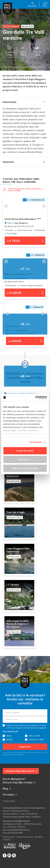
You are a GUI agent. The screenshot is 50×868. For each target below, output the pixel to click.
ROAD (9, 736)
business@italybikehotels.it (16, 830)
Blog (7, 788)
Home (5, 67)
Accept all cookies (25, 451)
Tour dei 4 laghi (19, 515)
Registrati (25, 747)
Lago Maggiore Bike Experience (19, 553)
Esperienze (14, 67)
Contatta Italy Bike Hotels (21, 771)
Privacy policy (9, 837)
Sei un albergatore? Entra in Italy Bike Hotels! (19, 781)
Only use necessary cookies (25, 468)
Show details (36, 442)
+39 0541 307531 (16, 827)
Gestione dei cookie (25, 837)
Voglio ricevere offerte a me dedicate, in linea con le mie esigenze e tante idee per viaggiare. (26, 727)
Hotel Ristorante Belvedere (23, 219)
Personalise (25, 459)
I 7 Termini (19, 587)
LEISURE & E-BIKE (36, 740)
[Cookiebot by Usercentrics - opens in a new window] (36, 398)
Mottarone (19, 479)
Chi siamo (10, 795)
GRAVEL (10, 740)
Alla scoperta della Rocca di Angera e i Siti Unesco (19, 627)
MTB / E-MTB (34, 736)
